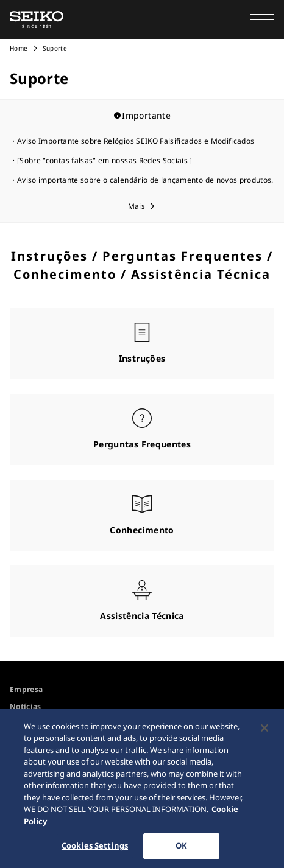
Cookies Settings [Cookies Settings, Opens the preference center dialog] (95, 849)
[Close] (264, 731)
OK (181, 849)
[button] (262, 19)
